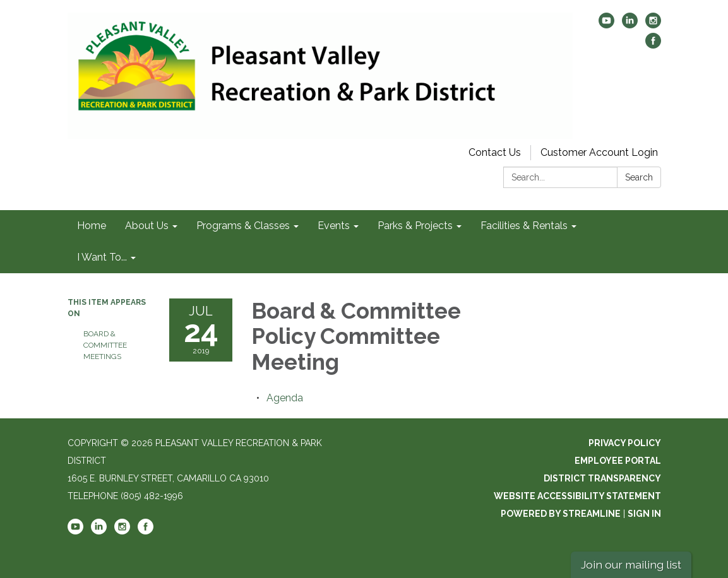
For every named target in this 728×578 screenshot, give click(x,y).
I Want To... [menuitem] (102, 257)
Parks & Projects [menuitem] (415, 226)
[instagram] (653, 25)
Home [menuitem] (92, 226)
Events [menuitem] (334, 226)
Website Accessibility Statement (577, 496)
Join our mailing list (631, 564)
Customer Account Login (599, 152)
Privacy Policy (625, 443)
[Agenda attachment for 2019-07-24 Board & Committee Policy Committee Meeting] (285, 398)
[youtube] (606, 25)
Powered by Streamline (561, 514)
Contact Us (495, 152)
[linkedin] (630, 25)
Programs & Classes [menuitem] (243, 226)
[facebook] (653, 45)
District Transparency (602, 478)
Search (639, 177)
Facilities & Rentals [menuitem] (524, 226)
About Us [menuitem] (147, 226)
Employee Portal (618, 461)
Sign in (644, 514)
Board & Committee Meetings (105, 345)
